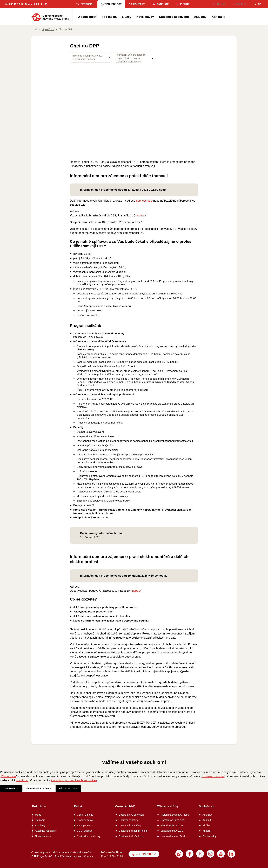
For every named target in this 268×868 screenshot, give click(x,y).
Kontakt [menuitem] (137, 4)
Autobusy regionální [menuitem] (46, 831)
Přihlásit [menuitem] (240, 4)
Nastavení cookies (213, 776)
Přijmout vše (9, 776)
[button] (14, 4)
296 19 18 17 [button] (146, 854)
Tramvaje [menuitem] (40, 820)
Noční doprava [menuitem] (43, 836)
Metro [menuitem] (38, 815)
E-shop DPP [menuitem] (84, 825)
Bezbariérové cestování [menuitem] (132, 815)
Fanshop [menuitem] (160, 4)
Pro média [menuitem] (110, 17)
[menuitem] (258, 5)
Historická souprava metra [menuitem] (175, 815)
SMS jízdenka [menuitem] (84, 831)
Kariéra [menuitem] (217, 17)
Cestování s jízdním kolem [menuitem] (133, 831)
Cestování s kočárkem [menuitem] (131, 836)
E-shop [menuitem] (183, 4)
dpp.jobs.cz (143, 201)
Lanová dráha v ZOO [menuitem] (172, 831)
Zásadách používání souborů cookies (74, 780)
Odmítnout (11, 788)
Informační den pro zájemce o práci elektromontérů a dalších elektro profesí (131, 58)
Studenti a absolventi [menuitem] (174, 17)
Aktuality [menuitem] (200, 17)
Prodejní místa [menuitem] (85, 820)
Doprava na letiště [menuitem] (129, 820)
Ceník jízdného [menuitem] (85, 815)
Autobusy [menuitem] (40, 825)
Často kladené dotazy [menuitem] (89, 836)
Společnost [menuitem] (111, 4)
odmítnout (22, 780)
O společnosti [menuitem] (87, 17)
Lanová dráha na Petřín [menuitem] (173, 836)
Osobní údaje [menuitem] (210, 836)
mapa (138, 216)
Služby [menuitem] (127, 17)
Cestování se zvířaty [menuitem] (130, 825)
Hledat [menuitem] (219, 4)
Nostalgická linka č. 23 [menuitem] (173, 820)
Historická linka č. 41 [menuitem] (172, 825)
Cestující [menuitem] (85, 4)
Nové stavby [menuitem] (145, 17)
